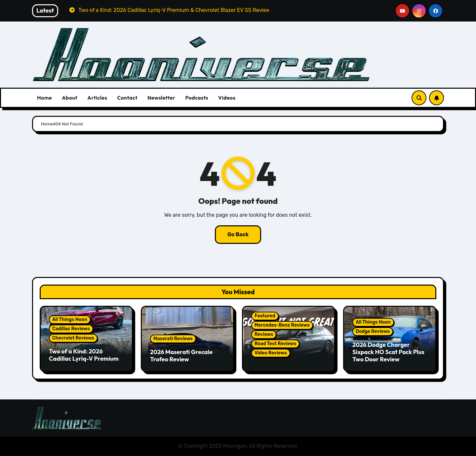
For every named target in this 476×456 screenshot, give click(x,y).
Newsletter (161, 98)
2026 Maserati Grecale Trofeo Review (181, 356)
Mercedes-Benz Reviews (282, 325)
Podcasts (197, 98)
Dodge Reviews (373, 331)
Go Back (238, 234)
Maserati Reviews (173, 339)
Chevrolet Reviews (73, 338)
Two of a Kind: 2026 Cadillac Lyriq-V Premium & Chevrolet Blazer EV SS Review (84, 362)
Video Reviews (271, 353)
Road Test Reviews (275, 344)
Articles (97, 98)
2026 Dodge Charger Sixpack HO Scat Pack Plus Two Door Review (388, 352)
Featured (265, 316)
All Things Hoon (70, 319)
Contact (127, 98)
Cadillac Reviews (71, 329)
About (70, 98)
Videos (227, 98)
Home (44, 98)
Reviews (264, 334)
